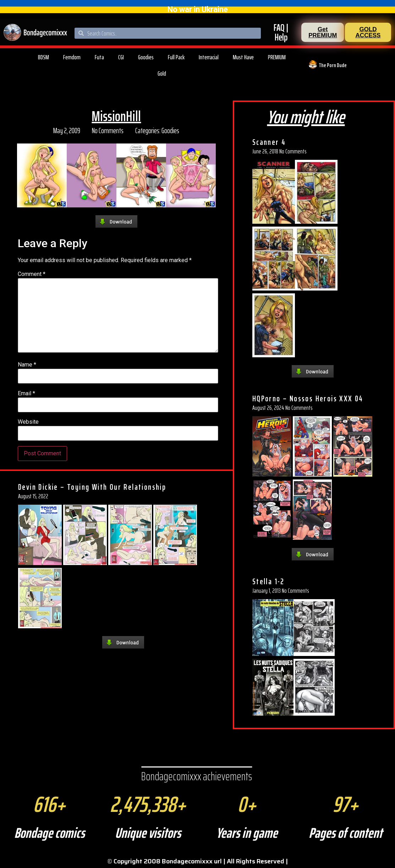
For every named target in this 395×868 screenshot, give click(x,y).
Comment (32, 274)
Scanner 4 (269, 142)
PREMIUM (277, 57)
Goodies (146, 57)
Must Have (243, 57)
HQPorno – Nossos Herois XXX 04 (308, 398)
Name (27, 365)
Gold (162, 74)
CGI (121, 57)
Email (26, 394)
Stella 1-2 (268, 581)
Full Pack (176, 57)
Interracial (209, 57)
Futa (99, 57)
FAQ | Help (281, 32)
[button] (323, 32)
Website (28, 422)
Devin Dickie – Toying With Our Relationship (92, 487)
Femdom (72, 57)
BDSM (43, 57)
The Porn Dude (333, 65)
